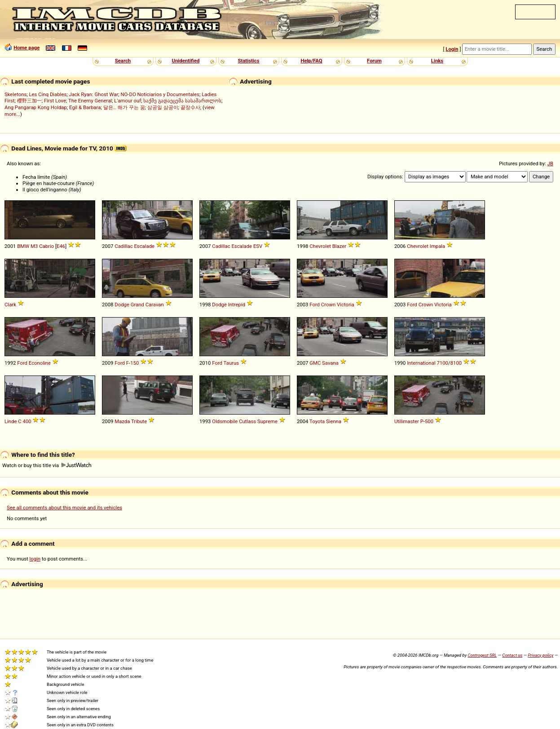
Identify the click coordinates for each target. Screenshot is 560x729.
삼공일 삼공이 (163, 107)
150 (134, 363)
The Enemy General (90, 101)
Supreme (267, 421)
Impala (437, 246)
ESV (258, 246)
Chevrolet (320, 246)
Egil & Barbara (85, 107)
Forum (374, 61)
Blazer (339, 246)
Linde (11, 421)
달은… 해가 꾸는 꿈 (124, 107)
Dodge (122, 305)
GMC (315, 363)
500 (429, 421)
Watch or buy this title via (47, 465)
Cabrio (46, 246)
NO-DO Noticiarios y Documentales (160, 94)
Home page (26, 48)
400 (27, 421)
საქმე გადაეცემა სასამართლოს (182, 101)
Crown (328, 305)
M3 (34, 246)
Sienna (334, 421)
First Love (55, 101)
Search (123, 61)
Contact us (512, 655)
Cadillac (123, 246)
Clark (10, 305)
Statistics (248, 61)
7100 (443, 363)
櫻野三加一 (29, 101)
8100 (456, 363)
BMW (23, 246)
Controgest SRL (482, 655)
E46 (61, 246)
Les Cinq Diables (48, 94)
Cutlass (247, 421)
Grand (137, 305)
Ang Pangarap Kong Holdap (36, 107)
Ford (315, 305)
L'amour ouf (128, 101)
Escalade (144, 246)
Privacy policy (540, 655)
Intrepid (237, 305)
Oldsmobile (225, 421)
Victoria (346, 305)
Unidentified (186, 61)
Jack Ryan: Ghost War (93, 94)
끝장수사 (190, 107)
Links (437, 61)
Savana (330, 363)
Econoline (40, 363)
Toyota (317, 421)
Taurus (231, 363)
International (421, 363)
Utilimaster (407, 421)
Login (452, 49)
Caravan (155, 305)
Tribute (139, 421)
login (35, 559)
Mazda (122, 421)
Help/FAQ (311, 61)
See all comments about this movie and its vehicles (64, 508)
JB (550, 163)
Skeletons (15, 94)
